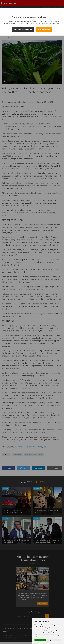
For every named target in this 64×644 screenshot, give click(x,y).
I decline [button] (43, 640)
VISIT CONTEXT (44, 29)
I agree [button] (37, 640)
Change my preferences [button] (54, 640)
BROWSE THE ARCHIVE (23, 29)
